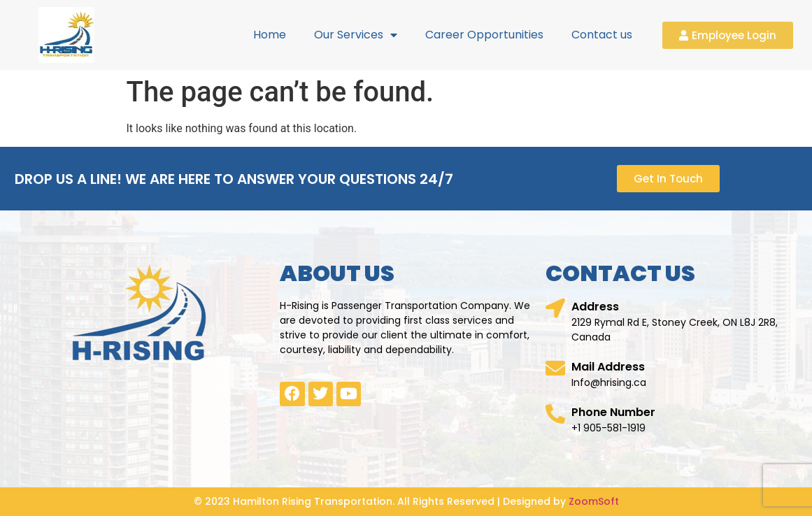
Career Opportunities (484, 35)
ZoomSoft (594, 501)
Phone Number (613, 412)
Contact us (602, 35)
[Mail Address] (555, 368)
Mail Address (608, 367)
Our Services (356, 35)
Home (270, 35)
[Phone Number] (555, 414)
